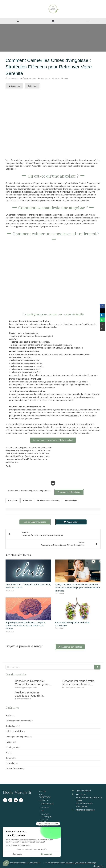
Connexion (98, 866)
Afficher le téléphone (85, 810)
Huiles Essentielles (14, 731)
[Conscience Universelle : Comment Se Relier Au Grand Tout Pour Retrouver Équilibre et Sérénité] (10, 684)
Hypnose (10, 742)
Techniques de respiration (17, 737)
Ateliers (9, 715)
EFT (7, 753)
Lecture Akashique (14, 768)
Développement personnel (18, 721)
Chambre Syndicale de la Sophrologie (81, 863)
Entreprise (10, 763)
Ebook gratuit (12, 747)
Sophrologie (11, 726)
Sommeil (10, 758)
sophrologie (74, 416)
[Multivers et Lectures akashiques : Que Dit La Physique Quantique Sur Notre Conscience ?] (10, 695)
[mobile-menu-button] (88, 21)
